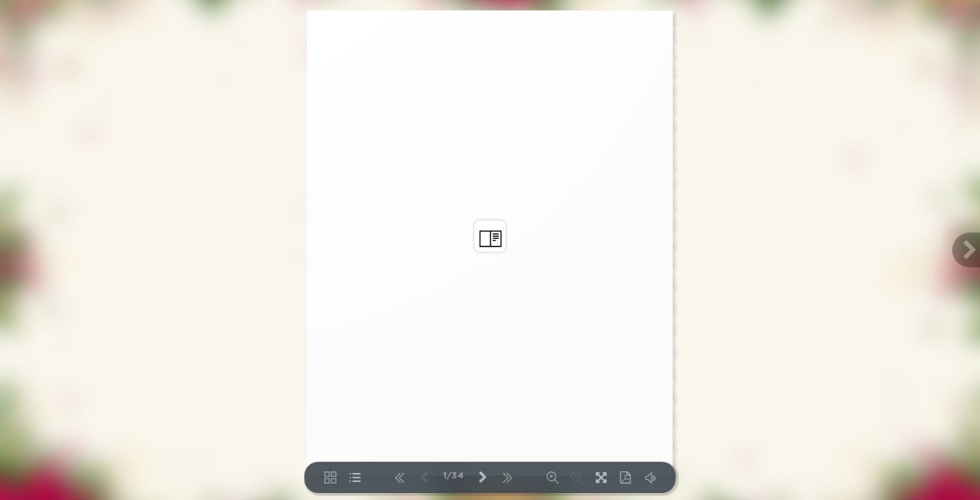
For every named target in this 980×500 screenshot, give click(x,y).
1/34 (454, 476)
